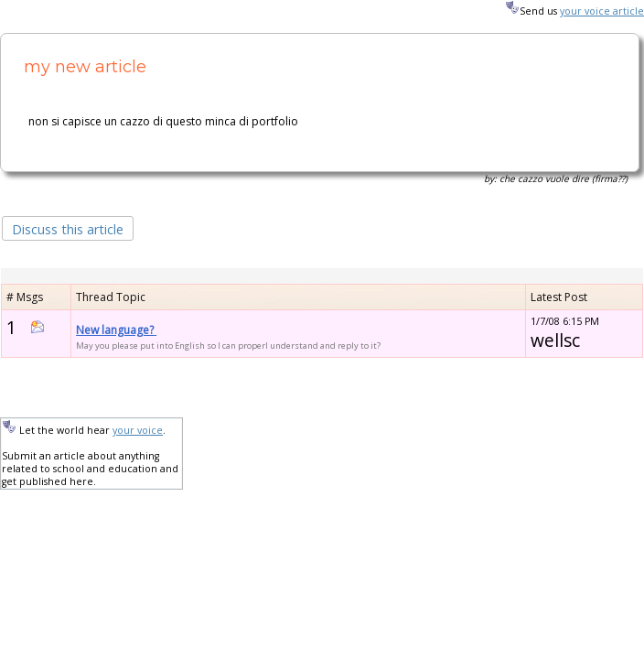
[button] (68, 227)
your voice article (602, 11)
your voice (138, 430)
